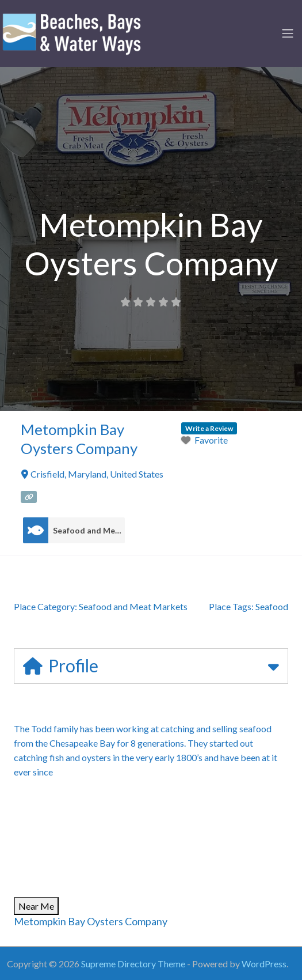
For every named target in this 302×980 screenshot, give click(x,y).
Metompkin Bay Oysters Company (91, 921)
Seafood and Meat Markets (89, 531)
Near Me (36, 906)
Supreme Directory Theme (134, 964)
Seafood (272, 606)
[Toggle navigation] (288, 33)
